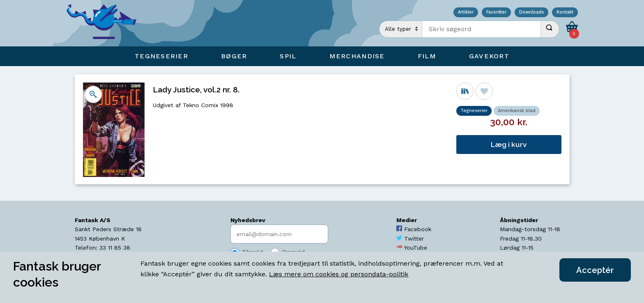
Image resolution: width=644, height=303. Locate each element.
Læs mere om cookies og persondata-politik (339, 274)
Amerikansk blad (517, 111)
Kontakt (565, 13)
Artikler (466, 13)
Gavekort (489, 56)
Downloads (531, 13)
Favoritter (496, 13)
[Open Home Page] (106, 23)
